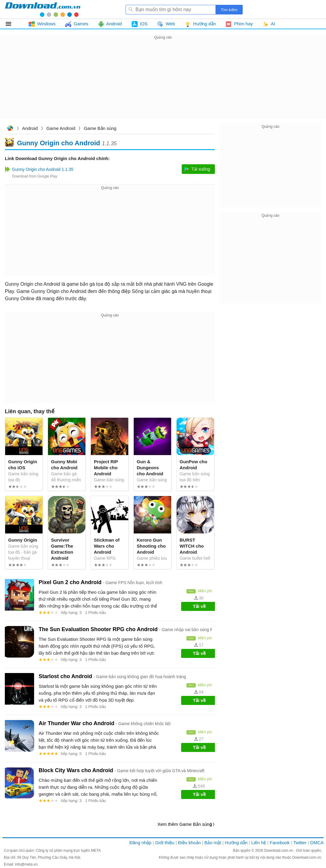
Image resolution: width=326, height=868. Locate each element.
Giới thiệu (165, 843)
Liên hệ (259, 843)
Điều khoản (189, 843)
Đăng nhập (141, 843)
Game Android (61, 128)
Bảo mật (213, 843)
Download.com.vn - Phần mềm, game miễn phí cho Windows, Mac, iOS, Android (43, 9)
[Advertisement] (163, 83)
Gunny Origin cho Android (58, 143)
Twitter (300, 843)
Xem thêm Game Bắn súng (185, 824)
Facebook (280, 843)
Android (30, 128)
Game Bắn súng (100, 128)
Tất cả (12, 24)
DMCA (317, 843)
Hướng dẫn (236, 843)
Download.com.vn (10, 129)
